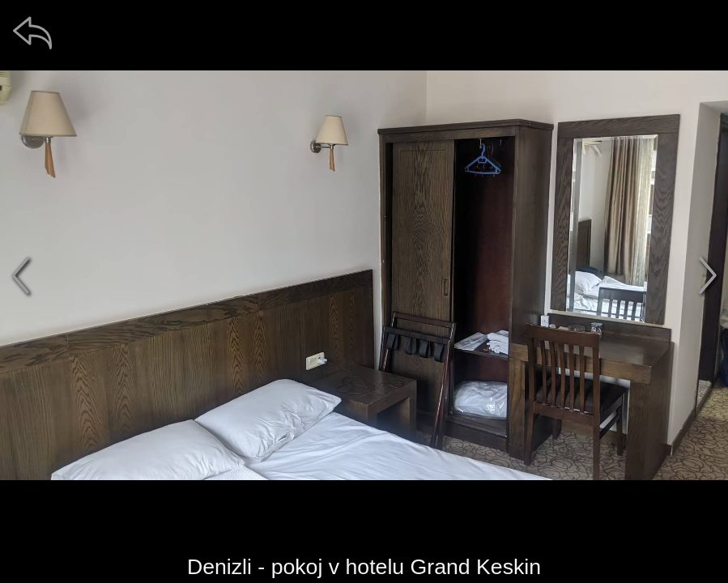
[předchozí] (20, 275)
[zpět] (32, 32)
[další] (708, 275)
